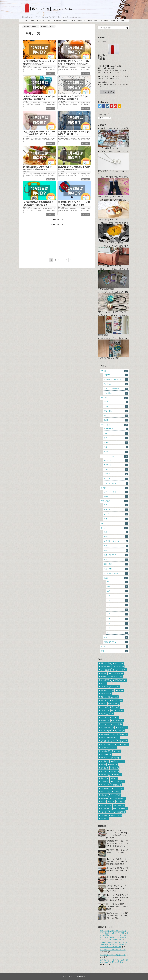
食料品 (116, 420)
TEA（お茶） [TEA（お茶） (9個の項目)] (106, 754)
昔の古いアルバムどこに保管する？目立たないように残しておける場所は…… (117, 916)
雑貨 (116, 637)
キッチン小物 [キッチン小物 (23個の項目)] (120, 670)
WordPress (116, 384)
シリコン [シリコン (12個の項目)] (105, 710)
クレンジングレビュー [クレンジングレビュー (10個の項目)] (109, 744)
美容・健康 (116, 411)
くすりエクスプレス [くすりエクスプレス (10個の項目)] (109, 748)
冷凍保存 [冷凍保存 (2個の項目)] (105, 819)
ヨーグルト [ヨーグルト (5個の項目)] (118, 788)
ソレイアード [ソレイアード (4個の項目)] (106, 805)
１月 (118, 596)
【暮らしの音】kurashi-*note (76, 976)
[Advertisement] (57, 240)
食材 (116, 519)
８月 (118, 628)
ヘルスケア (116, 479)
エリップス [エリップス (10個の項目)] (120, 731)
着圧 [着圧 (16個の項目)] (104, 683)
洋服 (116, 447)
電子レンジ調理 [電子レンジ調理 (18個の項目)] (117, 673)
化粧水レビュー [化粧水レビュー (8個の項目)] (118, 761)
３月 (118, 605)
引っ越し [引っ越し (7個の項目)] (115, 771)
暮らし (50, 20)
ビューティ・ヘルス (61, 20)
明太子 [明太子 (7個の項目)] (115, 768)
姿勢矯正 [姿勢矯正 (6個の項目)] (117, 785)
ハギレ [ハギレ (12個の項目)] (104, 707)
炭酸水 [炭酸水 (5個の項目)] (104, 795)
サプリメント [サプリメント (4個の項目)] (106, 809)
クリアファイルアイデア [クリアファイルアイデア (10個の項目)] (110, 738)
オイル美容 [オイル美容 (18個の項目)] (106, 680)
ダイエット (116, 465)
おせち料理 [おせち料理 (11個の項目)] (122, 727)
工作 (116, 438)
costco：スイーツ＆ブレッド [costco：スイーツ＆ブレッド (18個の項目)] (111, 677)
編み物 (116, 452)
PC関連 (90, 20)
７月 (118, 624)
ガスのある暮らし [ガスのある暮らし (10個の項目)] (108, 741)
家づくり (114, 488)
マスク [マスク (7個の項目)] (104, 771)
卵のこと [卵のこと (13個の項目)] (114, 704)
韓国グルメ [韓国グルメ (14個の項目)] (117, 700)
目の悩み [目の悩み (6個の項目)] (105, 781)
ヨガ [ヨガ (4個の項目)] (103, 802)
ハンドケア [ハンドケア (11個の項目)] (118, 721)
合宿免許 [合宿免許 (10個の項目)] (123, 734)
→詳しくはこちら (108, 92)
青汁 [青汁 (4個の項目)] (112, 802)
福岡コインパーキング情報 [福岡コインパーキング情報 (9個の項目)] (110, 758)
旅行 (114, 524)
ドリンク (116, 510)
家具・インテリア (116, 555)
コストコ (72, 20)
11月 (118, 587)
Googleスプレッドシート (116, 380)
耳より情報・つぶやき (116, 574)
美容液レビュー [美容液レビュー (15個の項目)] (107, 690)
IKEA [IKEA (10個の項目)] (125, 744)
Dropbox (116, 375)
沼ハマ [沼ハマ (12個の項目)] (115, 707)
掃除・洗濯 (116, 564)
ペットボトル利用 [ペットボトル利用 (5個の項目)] (119, 798)
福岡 (96, 20)
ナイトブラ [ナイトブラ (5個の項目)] (115, 795)
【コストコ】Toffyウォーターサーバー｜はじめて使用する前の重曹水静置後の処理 (117, 861)
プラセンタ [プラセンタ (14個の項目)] (106, 694)
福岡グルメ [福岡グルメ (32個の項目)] (106, 663)
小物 (116, 433)
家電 (116, 560)
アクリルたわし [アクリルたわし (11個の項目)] (107, 714)
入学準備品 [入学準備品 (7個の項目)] (105, 775)
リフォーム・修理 (116, 492)
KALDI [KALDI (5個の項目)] (117, 792)
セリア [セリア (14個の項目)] (104, 700)
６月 (118, 619)
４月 (118, 610)
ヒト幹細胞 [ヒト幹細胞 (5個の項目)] (105, 788)
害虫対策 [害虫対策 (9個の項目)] (105, 761)
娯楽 (116, 550)
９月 (118, 633)
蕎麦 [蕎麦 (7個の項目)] (115, 778)
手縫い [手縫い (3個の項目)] (104, 812)
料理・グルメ (81, 20)
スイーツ (116, 505)
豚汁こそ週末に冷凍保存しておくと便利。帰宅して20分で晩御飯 (117, 907)
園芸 (116, 546)
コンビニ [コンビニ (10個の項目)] (123, 741)
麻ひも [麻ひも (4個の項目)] (121, 802)
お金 (116, 532)
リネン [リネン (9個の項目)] (117, 751)
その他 (116, 402)
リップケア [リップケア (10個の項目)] (106, 731)
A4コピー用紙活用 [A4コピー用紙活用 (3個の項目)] (118, 812)
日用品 (116, 406)
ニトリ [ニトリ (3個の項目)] (104, 815)
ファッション (116, 470)
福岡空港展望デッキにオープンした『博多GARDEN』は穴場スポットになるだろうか (117, 843)
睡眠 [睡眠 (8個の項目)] (103, 765)
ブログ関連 (116, 393)
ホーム (33, 20)
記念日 (116, 578)
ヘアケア (116, 474)
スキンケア (116, 460)
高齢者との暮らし (116, 642)
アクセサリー (116, 429)
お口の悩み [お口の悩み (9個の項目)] (105, 751)
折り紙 (116, 443)
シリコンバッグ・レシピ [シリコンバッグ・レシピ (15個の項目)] (110, 687)
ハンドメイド (41, 20)
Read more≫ (50, 73)
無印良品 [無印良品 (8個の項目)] (105, 768)
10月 (118, 582)
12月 (118, 591)
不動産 (116, 497)
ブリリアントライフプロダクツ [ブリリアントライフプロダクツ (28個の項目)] (112, 667)
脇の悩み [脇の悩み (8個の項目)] (113, 765)
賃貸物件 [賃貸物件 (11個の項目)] (105, 721)
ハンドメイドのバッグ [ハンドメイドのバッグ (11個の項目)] (109, 717)
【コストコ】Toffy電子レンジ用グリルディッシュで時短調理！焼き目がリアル (117, 898)
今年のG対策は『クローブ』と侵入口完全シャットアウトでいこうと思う (117, 889)
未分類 (114, 647)
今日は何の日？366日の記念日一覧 (113, 950)
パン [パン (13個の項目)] (104, 704)
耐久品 (116, 416)
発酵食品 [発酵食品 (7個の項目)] (118, 775)
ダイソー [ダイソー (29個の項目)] (119, 663)
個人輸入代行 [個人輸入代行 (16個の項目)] (120, 680)
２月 (118, 600)
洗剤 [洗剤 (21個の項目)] (104, 673)
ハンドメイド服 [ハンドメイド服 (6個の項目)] (118, 781)
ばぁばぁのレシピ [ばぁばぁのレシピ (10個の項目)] (108, 734)
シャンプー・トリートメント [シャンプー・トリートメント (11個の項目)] (111, 724)
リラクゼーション (116, 483)
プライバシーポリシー (117, 20)
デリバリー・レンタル (116, 541)
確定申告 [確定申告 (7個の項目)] (105, 778)
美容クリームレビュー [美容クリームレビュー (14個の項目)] (109, 697)
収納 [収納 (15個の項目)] (120, 690)
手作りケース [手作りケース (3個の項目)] (116, 815)
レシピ (116, 514)
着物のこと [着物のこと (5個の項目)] (105, 792)
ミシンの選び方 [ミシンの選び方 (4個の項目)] (121, 809)
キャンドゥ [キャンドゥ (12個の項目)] (118, 710)
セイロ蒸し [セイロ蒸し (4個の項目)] (120, 805)
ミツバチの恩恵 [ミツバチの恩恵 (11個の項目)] (107, 727)
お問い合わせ (104, 20)
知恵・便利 (116, 569)
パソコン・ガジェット (116, 389)
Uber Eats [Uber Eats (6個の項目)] (105, 785)
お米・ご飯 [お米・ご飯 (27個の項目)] (106, 670)
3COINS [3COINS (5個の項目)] (104, 798)
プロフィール (25, 20)
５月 (118, 614)
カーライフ (116, 537)
